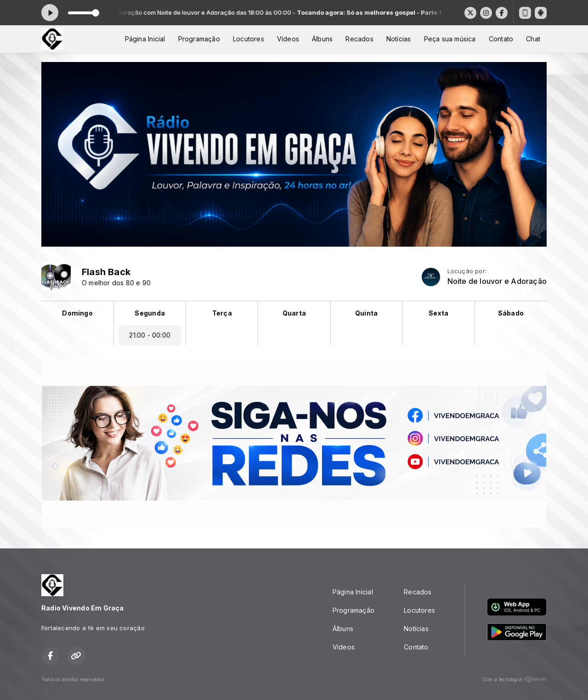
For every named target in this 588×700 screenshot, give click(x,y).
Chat (533, 39)
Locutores (249, 39)
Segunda (150, 313)
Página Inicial (145, 39)
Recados (359, 39)
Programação (199, 39)
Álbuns (322, 39)
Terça (222, 313)
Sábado (511, 313)
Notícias (399, 39)
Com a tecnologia (515, 679)
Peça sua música (450, 39)
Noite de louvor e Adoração (497, 281)
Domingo (77, 313)
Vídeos (288, 39)
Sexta (438, 313)
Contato (501, 39)
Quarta (294, 313)
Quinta (366, 313)
